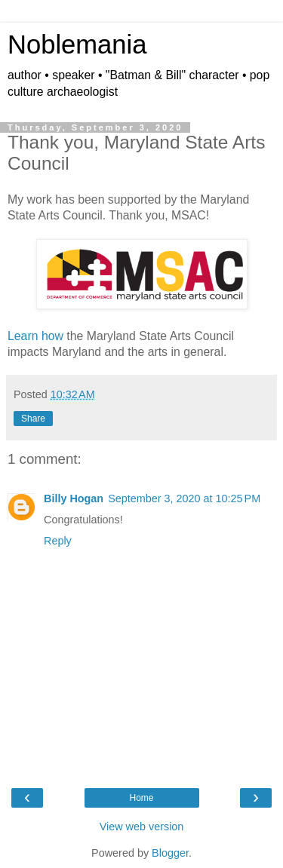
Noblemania (77, 44)
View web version (142, 827)
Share (33, 419)
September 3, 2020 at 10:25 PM (184, 498)
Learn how (35, 336)
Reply (58, 541)
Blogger (170, 853)
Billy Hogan (74, 498)
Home (141, 798)
